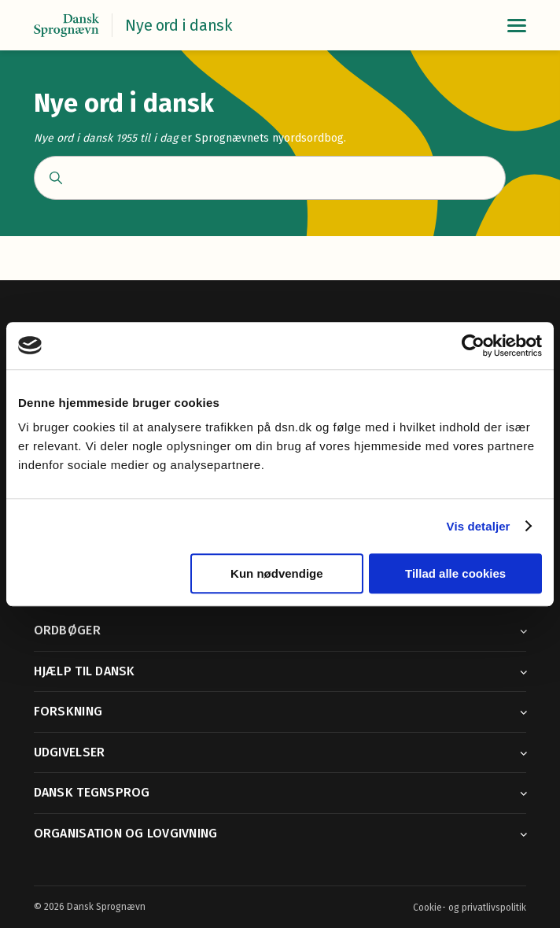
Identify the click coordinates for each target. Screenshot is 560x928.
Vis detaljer (479, 526)
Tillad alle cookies (455, 573)
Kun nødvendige (277, 573)
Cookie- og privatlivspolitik (470, 908)
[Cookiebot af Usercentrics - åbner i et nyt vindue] (473, 346)
